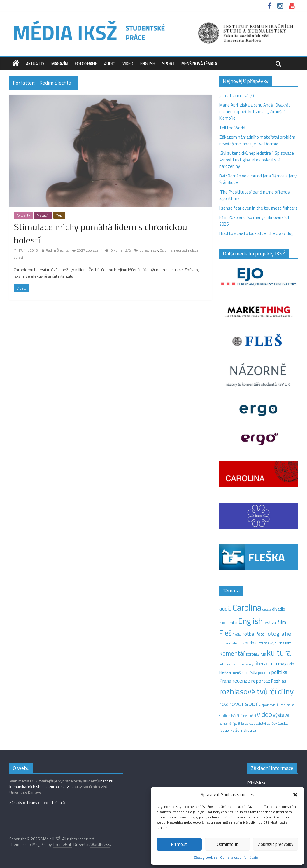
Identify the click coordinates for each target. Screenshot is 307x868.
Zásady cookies (206, 857)
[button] (295, 795)
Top (59, 215)
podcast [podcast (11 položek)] (264, 673)
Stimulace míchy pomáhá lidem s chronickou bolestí (100, 233)
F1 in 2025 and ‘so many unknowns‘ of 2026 (254, 221)
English (148, 63)
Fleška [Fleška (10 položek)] (237, 634)
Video (128, 63)
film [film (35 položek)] (282, 622)
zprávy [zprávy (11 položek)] (272, 724)
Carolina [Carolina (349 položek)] (247, 607)
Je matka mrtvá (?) (237, 96)
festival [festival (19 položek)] (270, 623)
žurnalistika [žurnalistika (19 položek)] (246, 730)
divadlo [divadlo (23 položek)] (279, 609)
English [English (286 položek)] (250, 621)
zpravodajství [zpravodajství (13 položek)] (255, 723)
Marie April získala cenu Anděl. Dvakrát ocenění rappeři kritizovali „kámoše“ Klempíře (255, 111)
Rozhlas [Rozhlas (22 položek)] (279, 681)
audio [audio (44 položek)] (225, 609)
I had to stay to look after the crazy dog (256, 233)
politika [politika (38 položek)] (279, 672)
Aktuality (35, 63)
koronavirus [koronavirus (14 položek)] (256, 654)
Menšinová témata (199, 63)
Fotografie (86, 63)
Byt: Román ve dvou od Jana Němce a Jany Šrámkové (258, 179)
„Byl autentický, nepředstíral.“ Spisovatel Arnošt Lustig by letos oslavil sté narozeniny (257, 160)
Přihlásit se (257, 783)
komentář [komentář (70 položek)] (232, 653)
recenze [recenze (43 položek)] (241, 681)
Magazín (59, 63)
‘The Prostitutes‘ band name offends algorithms (255, 195)
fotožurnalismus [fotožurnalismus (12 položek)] (232, 643)
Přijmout (179, 844)
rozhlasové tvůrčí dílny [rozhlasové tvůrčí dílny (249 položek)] (256, 691)
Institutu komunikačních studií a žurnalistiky (61, 784)
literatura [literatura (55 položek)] (266, 663)
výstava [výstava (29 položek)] (281, 715)
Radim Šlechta (57, 250)
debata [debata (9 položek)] (267, 609)
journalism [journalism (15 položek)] (282, 643)
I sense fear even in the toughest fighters (258, 208)
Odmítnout (227, 844)
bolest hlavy (149, 250)
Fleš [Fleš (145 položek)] (226, 633)
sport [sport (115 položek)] (253, 703)
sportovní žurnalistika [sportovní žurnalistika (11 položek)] (278, 705)
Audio (110, 63)
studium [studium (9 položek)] (225, 716)
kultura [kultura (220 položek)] (279, 653)
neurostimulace (186, 250)
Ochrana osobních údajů (239, 857)
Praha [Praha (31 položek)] (225, 681)
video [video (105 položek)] (264, 714)
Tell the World (232, 128)
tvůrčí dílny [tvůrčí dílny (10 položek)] (239, 716)
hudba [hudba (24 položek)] (251, 643)
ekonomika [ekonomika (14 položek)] (228, 623)
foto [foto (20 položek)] (260, 634)
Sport (168, 63)
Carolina (166, 250)
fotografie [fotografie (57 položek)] (278, 633)
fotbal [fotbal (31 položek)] (249, 634)
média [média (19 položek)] (252, 672)
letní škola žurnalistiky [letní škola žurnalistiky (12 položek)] (236, 664)
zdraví (18, 257)
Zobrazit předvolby (276, 844)
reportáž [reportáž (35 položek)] (261, 681)
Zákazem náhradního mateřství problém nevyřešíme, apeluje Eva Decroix (257, 140)
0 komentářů (118, 250)
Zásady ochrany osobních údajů (37, 802)
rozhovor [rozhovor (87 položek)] (232, 704)
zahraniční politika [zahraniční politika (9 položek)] (232, 724)
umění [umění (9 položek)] (252, 716)
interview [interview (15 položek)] (265, 643)
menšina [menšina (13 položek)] (239, 673)
